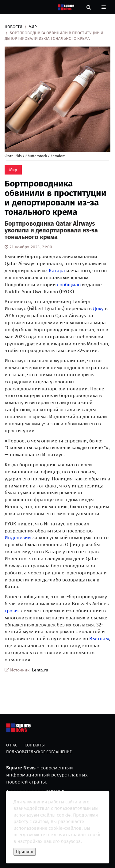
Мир (33, 27)
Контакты (35, 745)
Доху (98, 308)
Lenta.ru (40, 670)
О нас (12, 745)
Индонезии (18, 537)
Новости (13, 27)
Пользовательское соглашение (39, 752)
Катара (57, 271)
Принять (25, 852)
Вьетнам (99, 639)
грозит (12, 611)
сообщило (69, 285)
